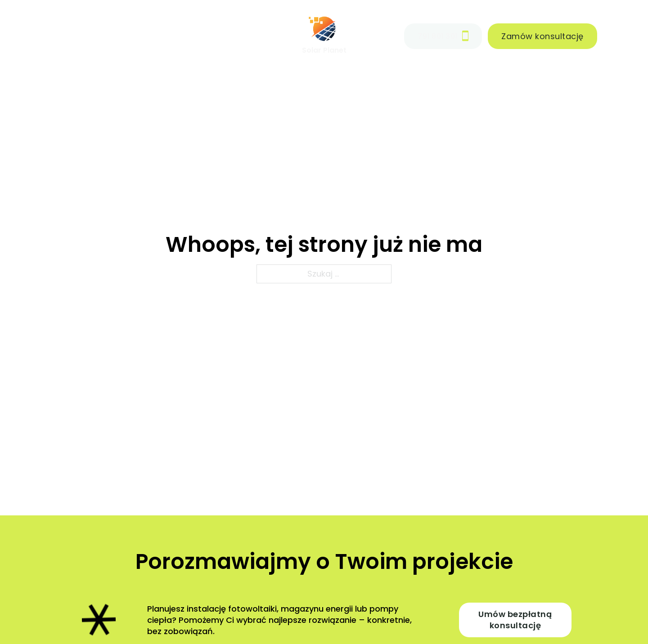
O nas (167, 36)
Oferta (46, 36)
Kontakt (255, 36)
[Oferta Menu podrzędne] (73, 36)
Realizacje (115, 36)
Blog (209, 36)
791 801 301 (443, 36)
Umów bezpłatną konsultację (515, 620)
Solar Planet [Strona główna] (324, 50)
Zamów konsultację (542, 36)
